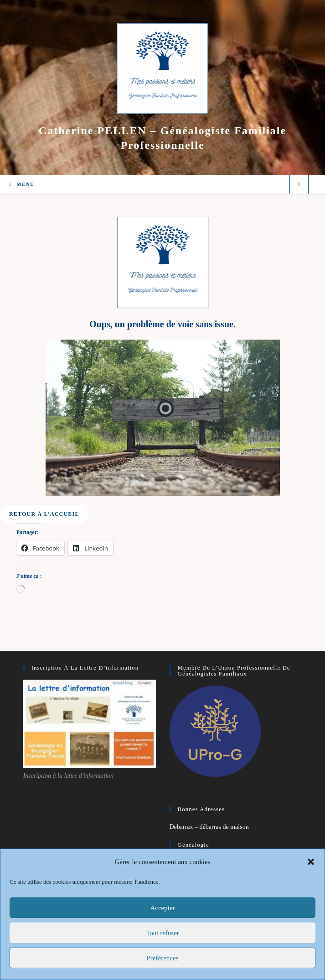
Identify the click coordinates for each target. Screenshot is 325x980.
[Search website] (299, 185)
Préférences (163, 958)
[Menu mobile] (22, 184)
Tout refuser (162, 933)
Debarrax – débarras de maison (209, 827)
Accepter (162, 908)
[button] (311, 862)
